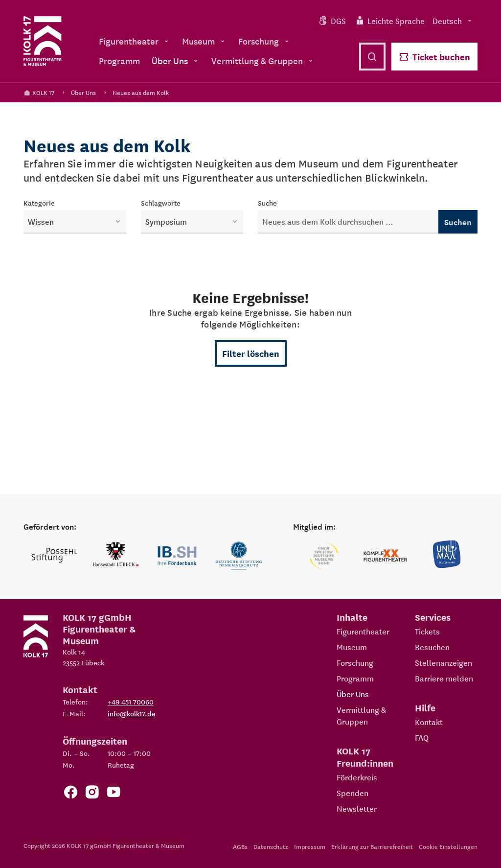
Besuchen (432, 647)
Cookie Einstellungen (448, 846)
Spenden (353, 793)
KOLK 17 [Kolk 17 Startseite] (39, 92)
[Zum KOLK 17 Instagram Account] (92, 794)
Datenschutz (271, 846)
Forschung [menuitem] (264, 41)
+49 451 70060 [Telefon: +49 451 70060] (131, 702)
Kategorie (39, 203)
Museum (352, 647)
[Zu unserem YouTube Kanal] (114, 794)
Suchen (458, 222)
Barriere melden (444, 678)
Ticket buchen (434, 57)
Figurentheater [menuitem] (135, 41)
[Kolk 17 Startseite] (43, 41)
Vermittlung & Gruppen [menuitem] (263, 60)
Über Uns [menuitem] (176, 60)
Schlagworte (161, 203)
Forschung (355, 662)
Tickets (427, 631)
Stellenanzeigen (444, 662)
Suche (267, 203)
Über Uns (83, 92)
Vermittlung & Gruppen (361, 715)
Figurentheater (363, 631)
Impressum (310, 846)
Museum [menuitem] (204, 41)
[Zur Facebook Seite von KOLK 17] (70, 794)
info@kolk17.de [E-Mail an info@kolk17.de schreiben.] (132, 713)
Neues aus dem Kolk (141, 92)
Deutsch (453, 21)
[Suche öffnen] (372, 57)
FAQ (422, 737)
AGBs (240, 846)
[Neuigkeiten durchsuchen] (348, 222)
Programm (355, 678)
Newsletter (357, 808)
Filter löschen (251, 353)
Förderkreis (357, 777)
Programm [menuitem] (119, 60)
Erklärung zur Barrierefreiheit (372, 846)
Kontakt (429, 722)
